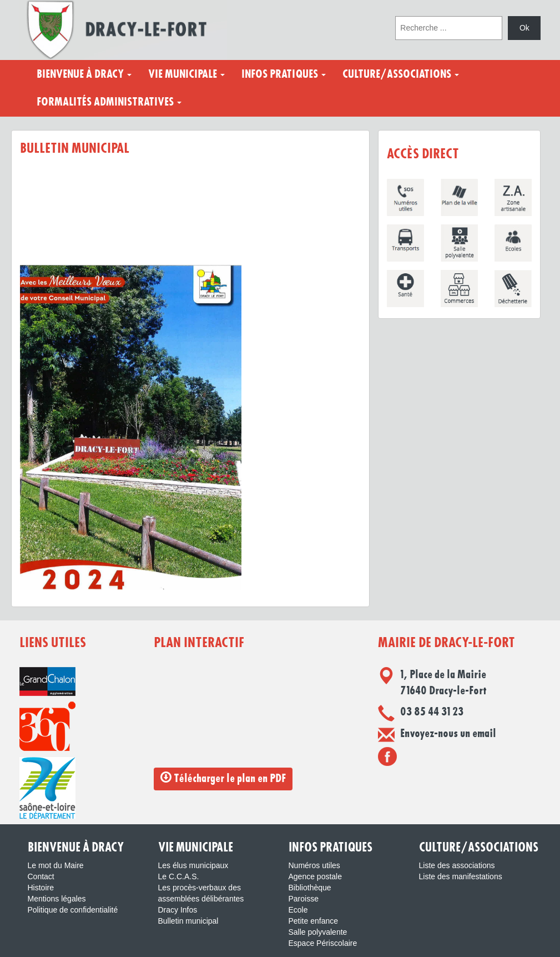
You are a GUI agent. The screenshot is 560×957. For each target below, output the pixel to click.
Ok (524, 28)
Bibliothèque (310, 888)
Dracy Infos (178, 910)
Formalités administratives (109, 102)
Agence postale (316, 876)
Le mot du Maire (56, 865)
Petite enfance (314, 921)
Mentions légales (57, 899)
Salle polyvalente (318, 932)
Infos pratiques (284, 74)
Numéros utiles (314, 865)
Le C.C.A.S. (179, 876)
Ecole (298, 910)
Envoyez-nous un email (448, 734)
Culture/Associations (401, 74)
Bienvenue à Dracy (84, 74)
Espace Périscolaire (323, 943)
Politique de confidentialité (73, 910)
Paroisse (304, 899)
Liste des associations (457, 865)
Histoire (41, 888)
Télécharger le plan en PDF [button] (223, 778)
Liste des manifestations (461, 876)
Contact (41, 876)
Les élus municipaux (193, 865)
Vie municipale (186, 74)
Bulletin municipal (188, 921)
